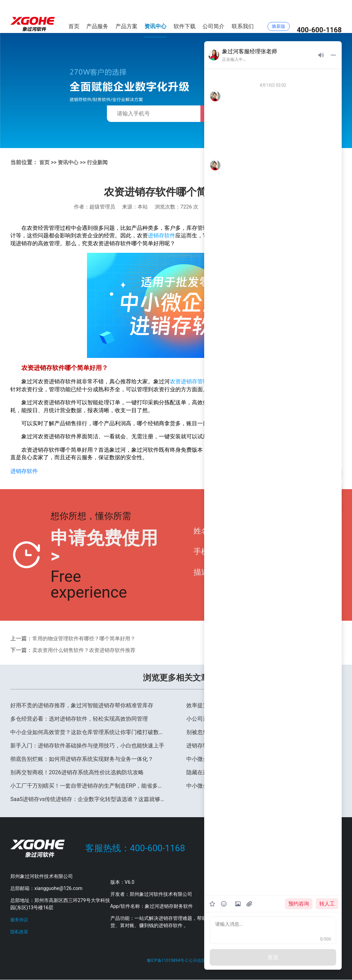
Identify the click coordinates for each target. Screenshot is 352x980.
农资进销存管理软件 (195, 381)
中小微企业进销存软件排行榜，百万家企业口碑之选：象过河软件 (264, 759)
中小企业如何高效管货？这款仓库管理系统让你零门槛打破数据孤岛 (88, 732)
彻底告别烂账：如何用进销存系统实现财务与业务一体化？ (82, 759)
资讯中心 (155, 16)
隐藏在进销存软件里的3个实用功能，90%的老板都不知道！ (259, 772)
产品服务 (97, 16)
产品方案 (126, 16)
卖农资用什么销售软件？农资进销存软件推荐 (87, 650)
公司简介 (213, 16)
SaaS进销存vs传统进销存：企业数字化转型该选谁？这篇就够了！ (88, 799)
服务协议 (20, 919)
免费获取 (223, 114)
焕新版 (279, 17)
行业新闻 (100, 162)
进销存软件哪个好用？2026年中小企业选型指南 (245, 745)
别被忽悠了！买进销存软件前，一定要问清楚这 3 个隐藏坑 (258, 732)
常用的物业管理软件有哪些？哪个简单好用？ (87, 638)
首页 (74, 16)
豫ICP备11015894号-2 (167, 960)
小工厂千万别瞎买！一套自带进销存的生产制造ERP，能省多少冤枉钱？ (88, 785)
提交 (322, 555)
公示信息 (198, 960)
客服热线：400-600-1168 (135, 848)
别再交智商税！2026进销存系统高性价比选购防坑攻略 (77, 772)
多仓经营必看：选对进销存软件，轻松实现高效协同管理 (79, 718)
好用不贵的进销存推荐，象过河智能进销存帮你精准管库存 (82, 705)
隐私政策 (20, 931)
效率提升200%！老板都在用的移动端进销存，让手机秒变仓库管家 (264, 705)
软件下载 (185, 16)
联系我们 (243, 16)
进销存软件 (162, 235)
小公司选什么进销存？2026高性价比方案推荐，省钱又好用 (258, 718)
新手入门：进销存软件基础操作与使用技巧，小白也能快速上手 (87, 745)
